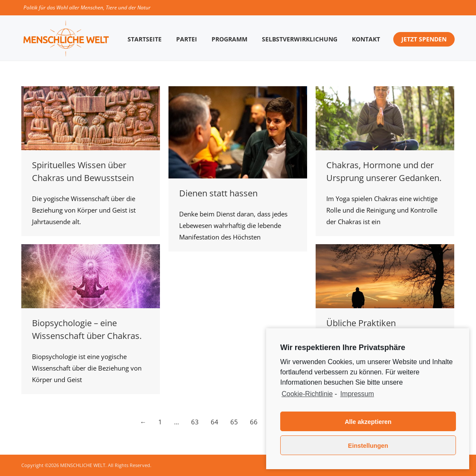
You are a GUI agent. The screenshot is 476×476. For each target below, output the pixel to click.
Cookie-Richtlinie (307, 394)
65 (234, 422)
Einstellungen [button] (368, 446)
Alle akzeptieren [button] (368, 422)
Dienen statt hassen (218, 193)
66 (254, 422)
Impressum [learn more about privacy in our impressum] (357, 394)
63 (195, 422)
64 (215, 422)
